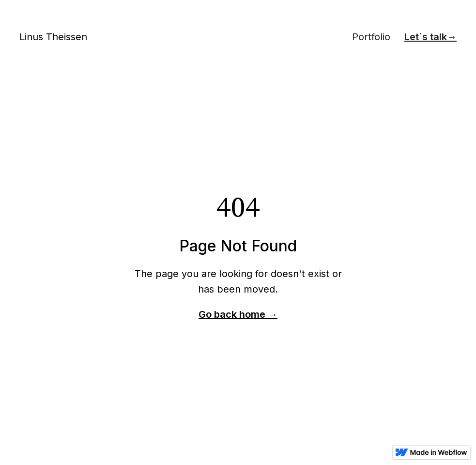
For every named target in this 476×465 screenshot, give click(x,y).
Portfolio (371, 37)
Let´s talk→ (430, 37)
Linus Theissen (53, 37)
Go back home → (238, 314)
